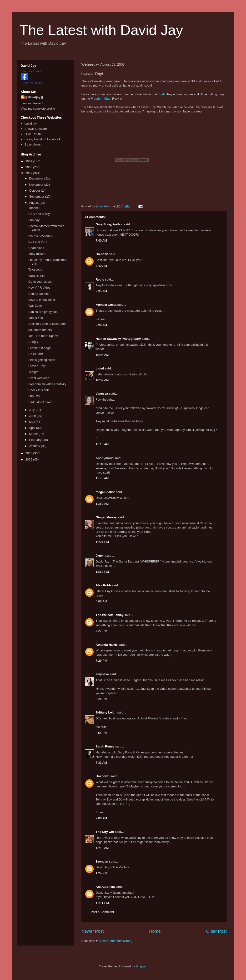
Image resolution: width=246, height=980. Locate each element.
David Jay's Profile (31, 71)
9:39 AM (101, 325)
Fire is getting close (42, 360)
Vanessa (102, 394)
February (36, 440)
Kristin (162, 94)
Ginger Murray (106, 517)
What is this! (37, 276)
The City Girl (105, 832)
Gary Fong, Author (109, 224)
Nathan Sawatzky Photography (118, 339)
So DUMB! (36, 354)
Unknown (103, 776)
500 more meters (40, 330)
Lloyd (100, 368)
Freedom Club (100, 99)
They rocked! (37, 254)
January (35, 446)
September (37, 196)
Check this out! (39, 390)
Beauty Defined (39, 294)
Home (155, 931)
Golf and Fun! (38, 242)
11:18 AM (102, 848)
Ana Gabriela (105, 887)
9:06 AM (101, 818)
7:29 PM (101, 661)
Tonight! (34, 372)
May (32, 422)
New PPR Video (39, 288)
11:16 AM (102, 444)
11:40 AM (102, 478)
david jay (31, 124)
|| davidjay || (34, 97)
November (37, 185)
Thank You (36, 318)
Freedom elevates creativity (47, 384)
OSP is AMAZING (40, 236)
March (34, 434)
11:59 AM (102, 504)
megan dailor (105, 492)
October (35, 191)
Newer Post (93, 931)
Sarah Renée (105, 746)
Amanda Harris (107, 645)
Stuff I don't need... (41, 402)
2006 (29, 453)
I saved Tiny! (37, 366)
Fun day (34, 220)
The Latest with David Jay (101, 30)
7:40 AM (101, 240)
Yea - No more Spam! (43, 336)
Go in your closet (40, 282)
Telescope (35, 269)
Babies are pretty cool (43, 312)
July (32, 410)
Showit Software (36, 129)
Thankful (34, 208)
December (37, 178)
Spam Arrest (33, 144)
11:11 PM (102, 903)
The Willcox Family (110, 615)
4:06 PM (101, 601)
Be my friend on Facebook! (43, 139)
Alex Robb (103, 585)
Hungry (33, 342)
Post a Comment (103, 912)
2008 (29, 167)
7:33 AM (101, 763)
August (34, 203)
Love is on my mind (42, 300)
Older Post (216, 931)
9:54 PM (101, 733)
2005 (29, 459)
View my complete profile (38, 109)
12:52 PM (102, 572)
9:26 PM (101, 699)
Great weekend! (39, 378)
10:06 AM (102, 355)
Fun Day (34, 396)
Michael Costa (106, 305)
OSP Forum (33, 134)
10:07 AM (102, 380)
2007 (29, 173)
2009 (29, 161)
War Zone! (35, 306)
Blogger (141, 966)
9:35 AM (101, 291)
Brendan (102, 254)
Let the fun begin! (40, 348)
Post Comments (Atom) (116, 941)
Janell (100, 555)
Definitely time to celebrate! (47, 324)
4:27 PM (101, 631)
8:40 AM (101, 266)
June (33, 416)
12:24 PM (102, 542)
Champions (36, 248)
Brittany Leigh (106, 712)
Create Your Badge (32, 83)
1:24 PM (101, 873)
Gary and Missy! (40, 214)
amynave (102, 674)
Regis (100, 279)
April (33, 428)
